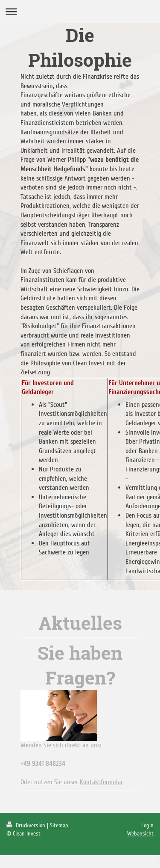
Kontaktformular (101, 782)
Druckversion (27, 825)
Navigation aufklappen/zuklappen (80, 11)
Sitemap (59, 825)
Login (147, 825)
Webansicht (140, 834)
